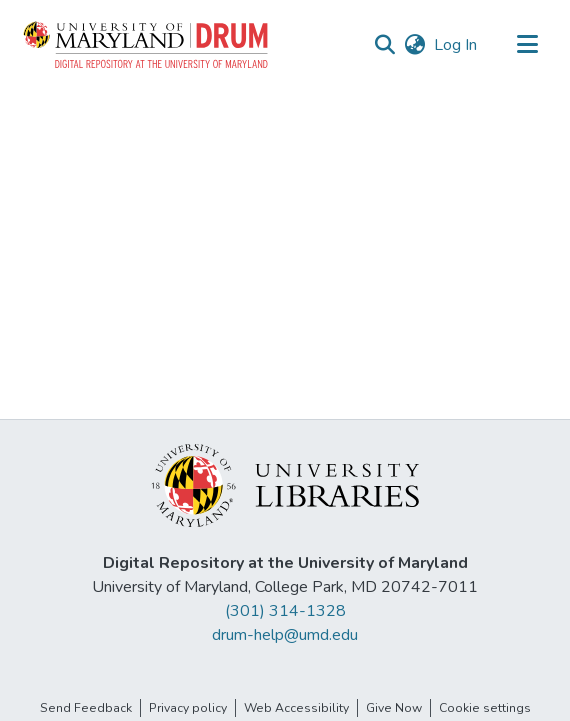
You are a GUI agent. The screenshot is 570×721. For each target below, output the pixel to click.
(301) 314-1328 (285, 611)
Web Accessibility (296, 708)
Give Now (394, 708)
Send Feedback (86, 708)
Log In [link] (456, 45)
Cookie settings (485, 708)
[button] (147, 45)
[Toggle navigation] (527, 45)
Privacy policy (188, 708)
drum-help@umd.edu (285, 635)
